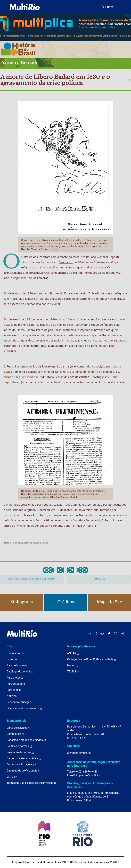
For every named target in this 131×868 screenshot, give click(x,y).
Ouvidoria (74, 746)
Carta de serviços (19, 728)
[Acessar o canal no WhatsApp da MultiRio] (116, 633)
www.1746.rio (84, 800)
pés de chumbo (79, 377)
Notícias (12, 696)
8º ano (16, 543)
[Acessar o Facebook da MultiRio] (109, 633)
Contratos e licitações (21, 765)
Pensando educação (19, 702)
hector (73, 665)
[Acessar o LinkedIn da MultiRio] (122, 633)
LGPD (12, 777)
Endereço (74, 721)
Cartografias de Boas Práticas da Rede (92, 659)
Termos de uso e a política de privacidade (31, 783)
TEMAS (73, 672)
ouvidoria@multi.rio (79, 753)
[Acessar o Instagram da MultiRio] (95, 633)
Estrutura (12, 659)
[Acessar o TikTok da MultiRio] (102, 633)
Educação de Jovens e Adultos (34, 543)
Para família (14, 690)
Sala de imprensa (17, 665)
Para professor (15, 678)
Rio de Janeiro (42, 366)
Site (9, 646)
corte (103, 267)
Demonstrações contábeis (24, 758)
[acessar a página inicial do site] (25, 7)
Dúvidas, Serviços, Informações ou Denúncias (91, 785)
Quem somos (15, 653)
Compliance (15, 734)
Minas (63, 319)
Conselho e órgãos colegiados (26, 740)
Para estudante (16, 684)
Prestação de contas (21, 752)
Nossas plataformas (81, 646)
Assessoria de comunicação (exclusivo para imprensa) (94, 764)
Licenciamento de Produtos (25, 708)
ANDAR (73, 653)
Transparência (17, 721)
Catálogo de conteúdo (20, 672)
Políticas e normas (19, 746)
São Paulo (66, 262)
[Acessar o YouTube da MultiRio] (89, 633)
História (8, 543)
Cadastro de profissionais (24, 771)
